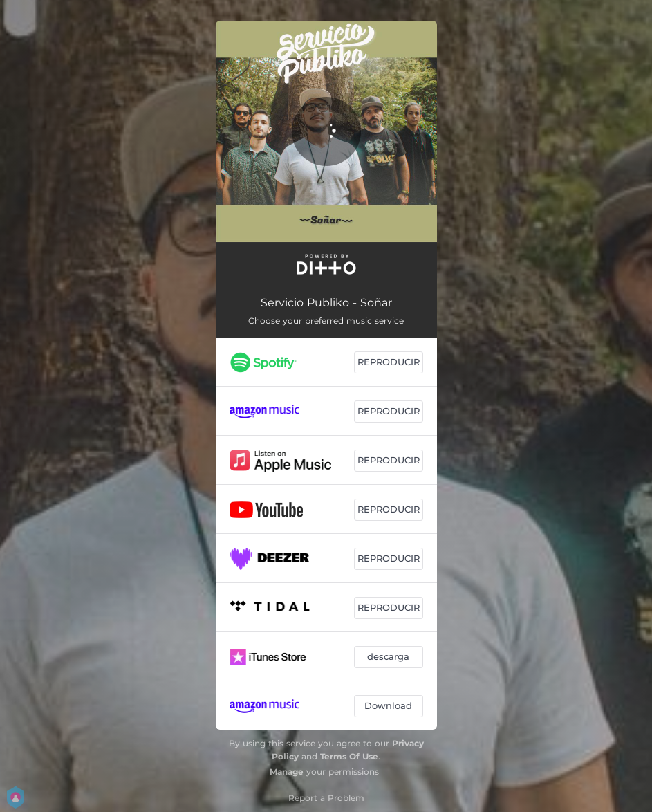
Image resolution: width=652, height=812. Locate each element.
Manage (287, 772)
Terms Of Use (349, 756)
